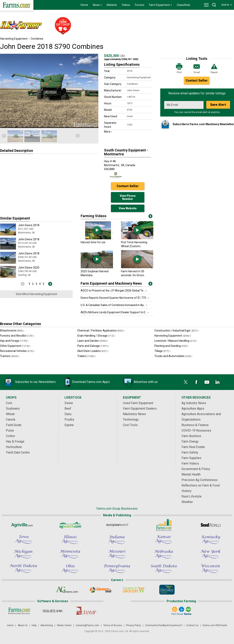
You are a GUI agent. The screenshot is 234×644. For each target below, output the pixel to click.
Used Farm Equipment (138, 403)
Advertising (47, 625)
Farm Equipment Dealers (140, 409)
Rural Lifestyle (192, 496)
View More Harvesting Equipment (36, 294)
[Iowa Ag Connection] (23, 539)
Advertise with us (140, 382)
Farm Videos (190, 463)
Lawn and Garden (93, 341)
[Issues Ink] (53, 611)
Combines (37, 39)
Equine (69, 425)
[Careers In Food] (100, 590)
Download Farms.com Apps (85, 382)
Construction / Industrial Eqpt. (176, 331)
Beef (68, 409)
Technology (131, 419)
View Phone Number (128, 197)
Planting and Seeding (171, 346)
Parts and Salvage (93, 346)
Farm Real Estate (193, 447)
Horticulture (14, 447)
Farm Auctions (191, 436)
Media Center (64, 625)
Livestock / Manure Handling (176, 341)
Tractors (10, 356)
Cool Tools (130, 425)
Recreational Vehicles (17, 351)
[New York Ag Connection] (211, 554)
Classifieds (183, 5)
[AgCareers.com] (67, 590)
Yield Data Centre (18, 452)
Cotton (10, 436)
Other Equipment (15, 346)
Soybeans (13, 409)
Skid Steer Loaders (93, 351)
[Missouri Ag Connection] (117, 554)
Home (84, 5)
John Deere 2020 (29, 268)
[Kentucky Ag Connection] (211, 539)
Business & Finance (195, 425)
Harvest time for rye (93, 242)
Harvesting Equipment (14, 39)
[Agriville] (23, 525)
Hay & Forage (15, 441)
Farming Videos (94, 216)
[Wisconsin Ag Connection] (211, 568)
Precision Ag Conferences (200, 480)
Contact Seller (197, 81)
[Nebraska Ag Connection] (164, 554)
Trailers (86, 356)
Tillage (162, 351)
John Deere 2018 (29, 225)
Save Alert (218, 105)
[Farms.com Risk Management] (164, 525)
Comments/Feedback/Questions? (164, 625)
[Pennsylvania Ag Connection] (117, 568)
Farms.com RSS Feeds (215, 625)
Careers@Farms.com (87, 625)
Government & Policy (196, 469)
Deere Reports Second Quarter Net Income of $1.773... (115, 298)
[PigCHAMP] (86, 611)
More (108, 132)
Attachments (12, 331)
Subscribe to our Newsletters (29, 382)
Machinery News (134, 414)
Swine (69, 403)
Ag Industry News (194, 403)
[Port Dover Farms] (181, 611)
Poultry (69, 419)
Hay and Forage (14, 341)
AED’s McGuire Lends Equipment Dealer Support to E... (115, 312)
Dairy (68, 414)
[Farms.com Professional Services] (19, 611)
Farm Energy (190, 441)
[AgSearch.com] (70, 525)
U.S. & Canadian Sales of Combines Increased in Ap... (114, 305)
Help (34, 625)
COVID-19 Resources (196, 430)
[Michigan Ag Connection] (23, 554)
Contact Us (192, 625)
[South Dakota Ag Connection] (164, 568)
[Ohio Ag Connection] (70, 568)
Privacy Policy (134, 625)
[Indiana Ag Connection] (117, 539)
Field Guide (14, 425)
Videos (126, 5)
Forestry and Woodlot (17, 336)
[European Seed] (117, 525)
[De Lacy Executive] (167, 590)
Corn (9, 403)
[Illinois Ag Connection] (70, 539)
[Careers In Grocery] (134, 590)
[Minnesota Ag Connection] (70, 554)
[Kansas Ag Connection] (164, 539)
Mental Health (191, 474)
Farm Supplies (191, 458)
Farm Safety (190, 452)
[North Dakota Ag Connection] (23, 568)
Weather (187, 502)
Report (214, 68)
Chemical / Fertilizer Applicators (101, 331)
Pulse (10, 430)
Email (197, 68)
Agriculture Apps (193, 409)
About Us (23, 625)
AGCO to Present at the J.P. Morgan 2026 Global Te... (114, 291)
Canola (11, 419)
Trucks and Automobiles (173, 356)
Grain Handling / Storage (96, 336)
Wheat (10, 414)
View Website (128, 208)
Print (179, 68)
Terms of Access (113, 625)
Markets (112, 5)
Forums (140, 5)
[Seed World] (211, 525)
